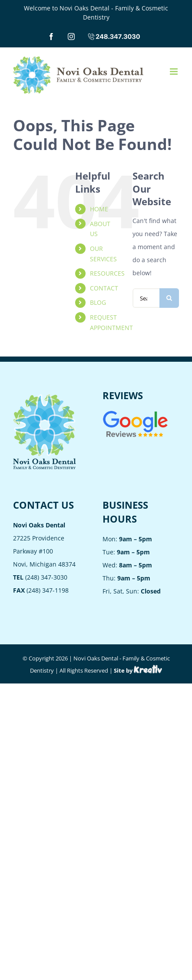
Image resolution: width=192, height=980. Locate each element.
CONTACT (104, 288)
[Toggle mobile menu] (174, 72)
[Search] (169, 298)
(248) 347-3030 (40, 577)
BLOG (98, 302)
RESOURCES (107, 273)
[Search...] (146, 298)
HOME (99, 209)
